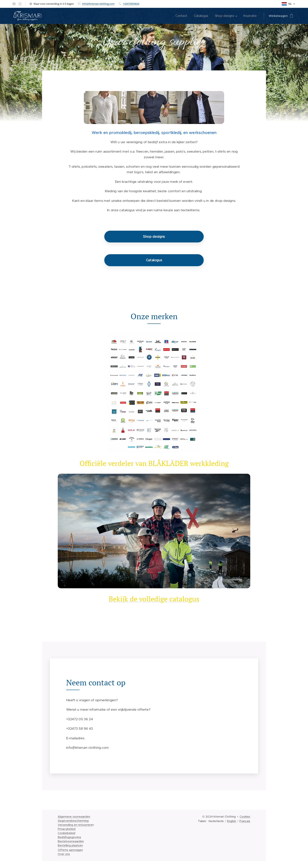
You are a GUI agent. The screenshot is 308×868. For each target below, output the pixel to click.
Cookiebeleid (66, 833)
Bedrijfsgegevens (69, 837)
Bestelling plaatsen (70, 845)
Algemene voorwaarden (74, 817)
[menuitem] (182, 16)
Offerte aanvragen (70, 850)
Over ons (64, 854)
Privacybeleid (67, 829)
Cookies (245, 817)
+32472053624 (131, 4)
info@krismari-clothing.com (98, 4)
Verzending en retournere (75, 825)
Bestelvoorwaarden (71, 841)
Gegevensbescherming (73, 821)
